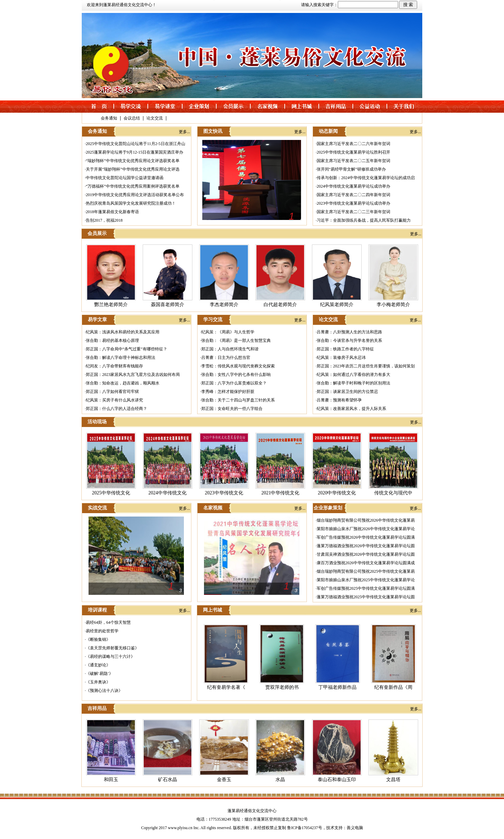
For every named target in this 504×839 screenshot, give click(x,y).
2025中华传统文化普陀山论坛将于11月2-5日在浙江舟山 (136, 144)
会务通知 (109, 118)
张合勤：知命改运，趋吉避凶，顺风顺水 (123, 383)
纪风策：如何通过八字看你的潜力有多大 (353, 375)
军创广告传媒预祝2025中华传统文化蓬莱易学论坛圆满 (366, 588)
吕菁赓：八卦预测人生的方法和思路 (349, 332)
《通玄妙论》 (98, 665)
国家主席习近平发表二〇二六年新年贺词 (353, 144)
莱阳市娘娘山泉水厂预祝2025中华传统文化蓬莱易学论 (366, 580)
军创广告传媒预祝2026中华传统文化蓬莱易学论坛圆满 (366, 537)
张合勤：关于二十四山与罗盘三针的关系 (238, 400)
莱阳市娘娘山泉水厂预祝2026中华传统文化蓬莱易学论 (366, 529)
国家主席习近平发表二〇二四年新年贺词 (353, 195)
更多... (184, 132)
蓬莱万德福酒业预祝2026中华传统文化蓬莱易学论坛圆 (366, 546)
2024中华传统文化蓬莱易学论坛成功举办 (353, 186)
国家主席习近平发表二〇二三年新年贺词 (353, 212)
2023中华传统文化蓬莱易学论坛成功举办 (353, 203)
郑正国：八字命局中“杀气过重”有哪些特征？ (127, 349)
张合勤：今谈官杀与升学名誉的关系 (349, 341)
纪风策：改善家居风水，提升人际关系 (351, 409)
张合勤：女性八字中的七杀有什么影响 (236, 375)
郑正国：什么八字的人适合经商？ (116, 409)
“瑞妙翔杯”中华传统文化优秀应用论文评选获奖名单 (133, 161)
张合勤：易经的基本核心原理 (112, 341)
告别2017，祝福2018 (104, 220)
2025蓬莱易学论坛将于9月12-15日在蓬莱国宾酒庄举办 (135, 152)
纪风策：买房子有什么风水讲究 (114, 400)
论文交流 (155, 118)
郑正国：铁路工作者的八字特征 (345, 349)
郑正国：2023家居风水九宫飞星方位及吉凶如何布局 (133, 375)
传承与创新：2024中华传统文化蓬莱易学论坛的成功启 (366, 178)
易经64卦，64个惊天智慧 (108, 622)
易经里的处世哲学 (102, 631)
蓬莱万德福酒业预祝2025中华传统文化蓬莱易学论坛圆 (366, 597)
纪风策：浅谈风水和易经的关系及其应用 (123, 332)
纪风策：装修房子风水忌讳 (341, 358)
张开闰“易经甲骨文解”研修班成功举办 (351, 169)
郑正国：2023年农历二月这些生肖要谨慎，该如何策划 (366, 366)
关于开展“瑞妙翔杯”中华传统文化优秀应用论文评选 (133, 169)
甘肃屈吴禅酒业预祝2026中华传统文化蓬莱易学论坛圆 (366, 554)
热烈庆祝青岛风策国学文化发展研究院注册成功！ (131, 203)
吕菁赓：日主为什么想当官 (226, 358)
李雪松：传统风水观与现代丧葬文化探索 (238, 366)
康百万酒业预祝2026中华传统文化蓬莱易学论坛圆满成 (366, 563)
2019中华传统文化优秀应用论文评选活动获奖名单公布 (135, 195)
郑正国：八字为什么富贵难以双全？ (234, 383)
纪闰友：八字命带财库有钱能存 (114, 366)
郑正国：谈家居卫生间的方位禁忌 (347, 392)
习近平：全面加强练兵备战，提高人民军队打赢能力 (364, 220)
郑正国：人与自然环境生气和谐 (230, 349)
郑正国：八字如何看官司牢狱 (112, 392)
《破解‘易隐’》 (99, 674)
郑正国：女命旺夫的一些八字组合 (232, 409)
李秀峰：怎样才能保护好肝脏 (228, 392)
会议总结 (132, 118)
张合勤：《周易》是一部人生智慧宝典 (236, 341)
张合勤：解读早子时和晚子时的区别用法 (353, 383)
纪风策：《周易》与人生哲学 (228, 332)
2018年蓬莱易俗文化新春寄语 (112, 212)
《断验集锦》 (98, 639)
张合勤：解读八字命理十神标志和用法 (121, 358)
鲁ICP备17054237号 (305, 828)
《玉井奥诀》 (98, 682)
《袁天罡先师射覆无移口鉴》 (112, 648)
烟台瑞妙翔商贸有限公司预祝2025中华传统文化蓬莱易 (366, 571)
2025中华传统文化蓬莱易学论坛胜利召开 (353, 152)
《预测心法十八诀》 (104, 691)
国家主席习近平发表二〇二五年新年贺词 (353, 161)
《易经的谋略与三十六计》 (110, 656)
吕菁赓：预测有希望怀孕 (339, 400)
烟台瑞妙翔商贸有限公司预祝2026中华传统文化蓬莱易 (366, 520)
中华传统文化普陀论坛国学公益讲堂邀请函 (125, 178)
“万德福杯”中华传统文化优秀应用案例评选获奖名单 (133, 186)
